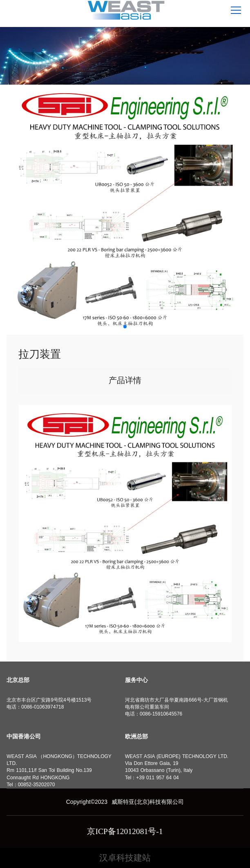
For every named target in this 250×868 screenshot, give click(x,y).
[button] (125, 327)
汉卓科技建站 (125, 858)
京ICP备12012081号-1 (125, 831)
